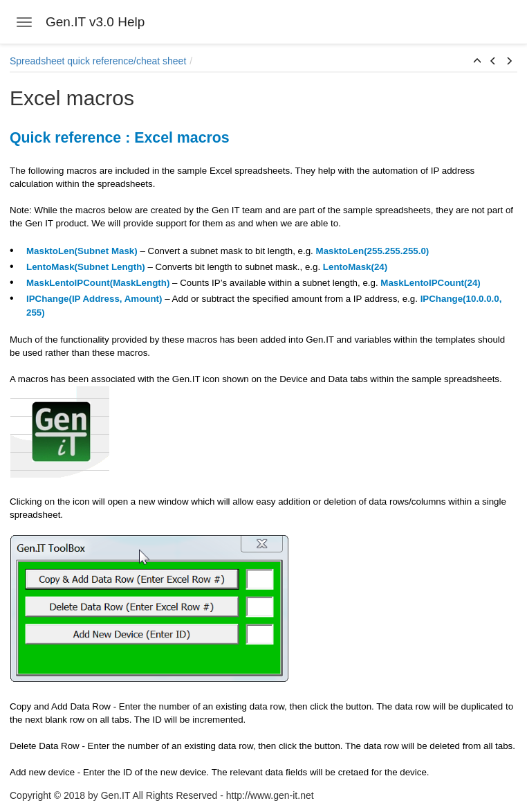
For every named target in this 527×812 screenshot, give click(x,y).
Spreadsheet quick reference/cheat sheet (98, 61)
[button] (477, 62)
